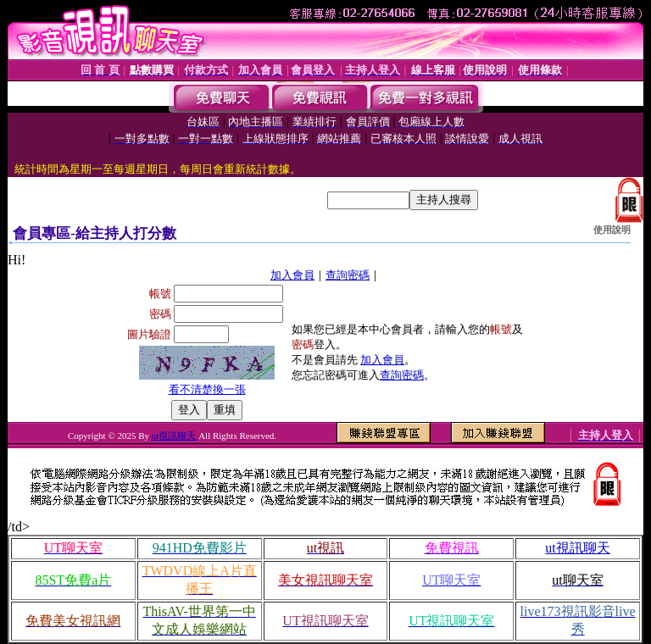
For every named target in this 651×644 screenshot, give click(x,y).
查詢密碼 (348, 275)
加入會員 (292, 275)
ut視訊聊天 (174, 436)
